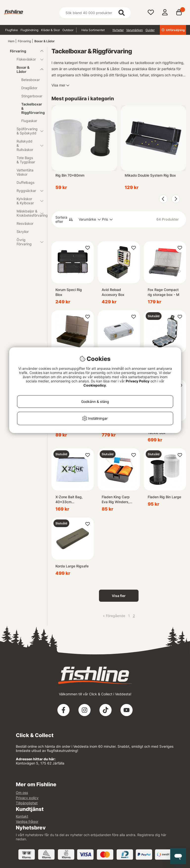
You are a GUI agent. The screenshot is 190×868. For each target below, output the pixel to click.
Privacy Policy (138, 381)
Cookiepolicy (95, 385)
